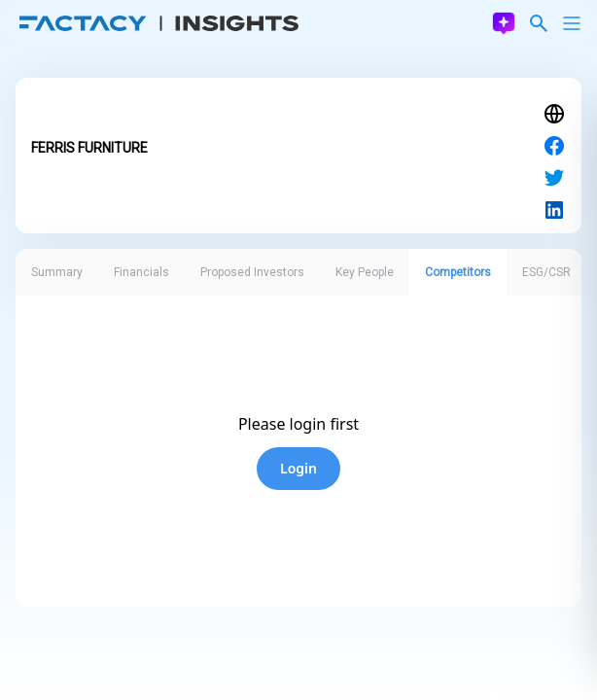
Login (298, 468)
